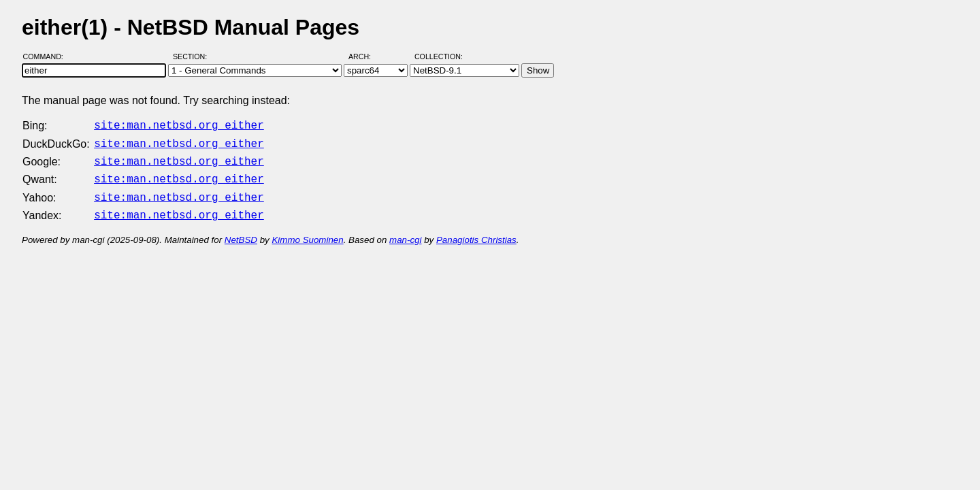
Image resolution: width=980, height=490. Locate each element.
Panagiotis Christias (476, 232)
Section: (193, 56)
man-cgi (405, 232)
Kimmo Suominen (307, 232)
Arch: (366, 56)
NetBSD (241, 232)
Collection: (439, 56)
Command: (47, 56)
